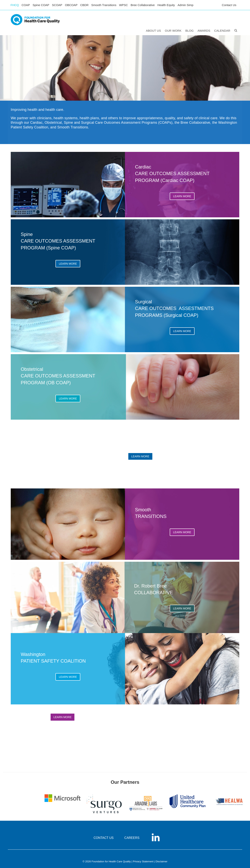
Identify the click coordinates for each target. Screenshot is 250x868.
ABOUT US (153, 31)
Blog (189, 31)
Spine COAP (41, 5)
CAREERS (132, 838)
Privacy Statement (143, 861)
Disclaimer (161, 861)
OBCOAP (71, 5)
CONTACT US (104, 838)
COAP (26, 5)
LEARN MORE (182, 196)
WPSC (124, 5)
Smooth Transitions (104, 5)
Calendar (222, 31)
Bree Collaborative (143, 5)
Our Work (173, 31)
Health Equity (166, 5)
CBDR (84, 5)
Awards (204, 31)
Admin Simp (185, 5)
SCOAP (57, 5)
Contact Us (229, 5)
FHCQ (15, 5)
